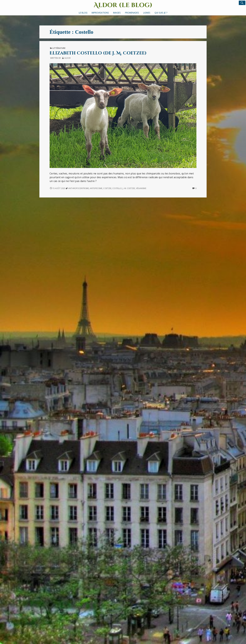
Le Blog (83, 13)
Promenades (132, 13)
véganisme (141, 188)
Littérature (59, 48)
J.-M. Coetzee (129, 188)
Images (117, 13)
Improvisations (100, 13)
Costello (117, 188)
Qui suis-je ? (161, 13)
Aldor (67, 58)
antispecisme (96, 188)
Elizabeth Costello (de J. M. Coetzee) (98, 53)
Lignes (147, 13)
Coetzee (107, 188)
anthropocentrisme (79, 188)
